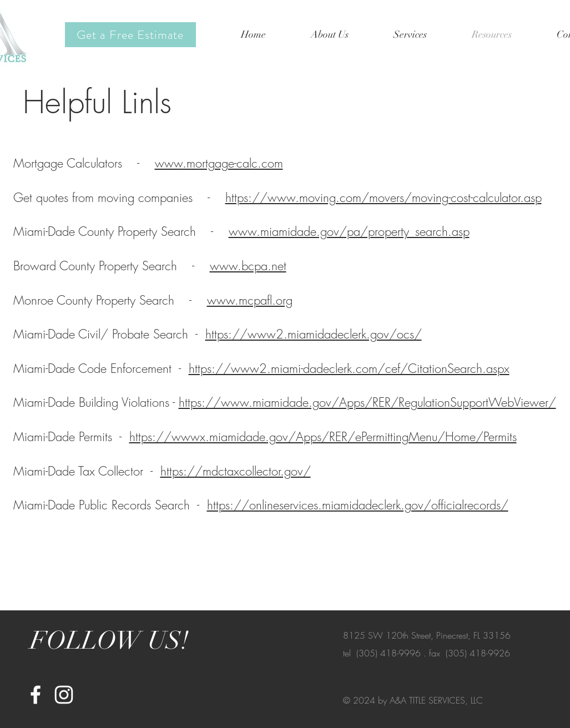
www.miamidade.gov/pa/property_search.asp (349, 231)
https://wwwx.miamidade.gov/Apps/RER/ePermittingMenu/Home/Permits (323, 437)
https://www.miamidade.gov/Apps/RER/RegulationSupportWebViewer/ (367, 402)
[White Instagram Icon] (64, 695)
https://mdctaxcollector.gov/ (236, 471)
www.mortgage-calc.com (219, 163)
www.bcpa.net (248, 266)
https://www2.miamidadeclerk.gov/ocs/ (314, 334)
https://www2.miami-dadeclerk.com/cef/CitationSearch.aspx (349, 368)
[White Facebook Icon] (36, 695)
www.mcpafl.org (250, 300)
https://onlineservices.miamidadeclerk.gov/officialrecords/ (358, 505)
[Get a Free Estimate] (130, 35)
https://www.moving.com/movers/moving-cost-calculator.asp (384, 198)
